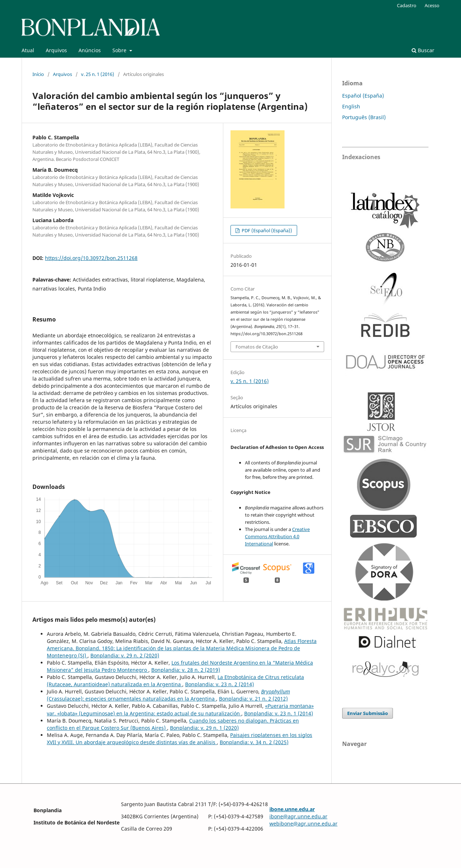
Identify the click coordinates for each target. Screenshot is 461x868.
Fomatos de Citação (257, 347)
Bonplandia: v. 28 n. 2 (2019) (186, 670)
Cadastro (407, 5)
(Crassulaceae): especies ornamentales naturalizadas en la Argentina (168, 695)
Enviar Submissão (368, 713)
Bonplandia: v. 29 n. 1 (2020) (204, 728)
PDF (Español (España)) (266, 230)
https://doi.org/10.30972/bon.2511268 (91, 258)
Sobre (120, 50)
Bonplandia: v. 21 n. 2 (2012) (253, 699)
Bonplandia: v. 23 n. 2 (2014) (220, 684)
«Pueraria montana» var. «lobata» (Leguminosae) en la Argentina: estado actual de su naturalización (180, 709)
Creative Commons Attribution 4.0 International (277, 536)
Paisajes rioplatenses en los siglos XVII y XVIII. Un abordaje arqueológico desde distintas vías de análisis (180, 739)
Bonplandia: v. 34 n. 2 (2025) (254, 742)
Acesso (432, 5)
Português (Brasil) (364, 117)
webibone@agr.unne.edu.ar (303, 824)
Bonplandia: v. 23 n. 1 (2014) (279, 713)
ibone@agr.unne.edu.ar (298, 816)
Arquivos (56, 50)
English (351, 106)
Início (38, 74)
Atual (28, 50)
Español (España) (363, 96)
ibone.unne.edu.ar (292, 809)
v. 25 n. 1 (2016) (98, 74)
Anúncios (90, 50)
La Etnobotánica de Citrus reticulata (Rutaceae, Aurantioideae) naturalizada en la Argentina (175, 681)
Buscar (423, 50)
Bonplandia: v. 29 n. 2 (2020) (125, 655)
